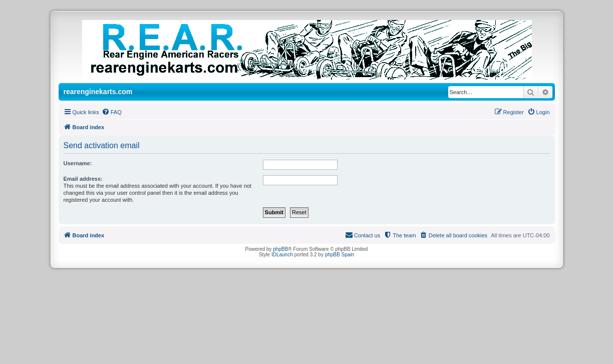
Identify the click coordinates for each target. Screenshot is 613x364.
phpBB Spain (340, 255)
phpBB (280, 249)
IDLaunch (282, 255)
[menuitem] (112, 112)
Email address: (83, 179)
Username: (78, 163)
